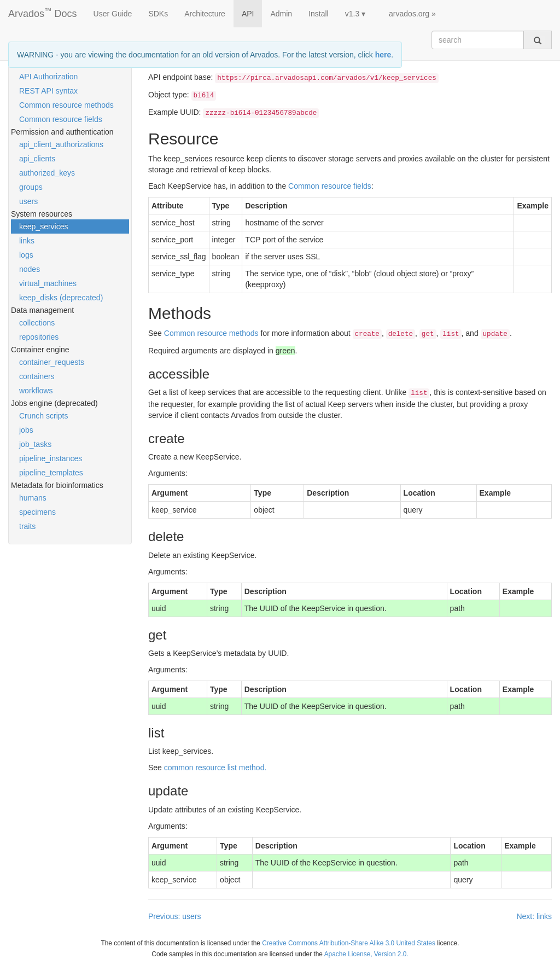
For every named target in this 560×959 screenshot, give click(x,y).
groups (31, 187)
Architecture (205, 14)
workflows (36, 391)
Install (319, 14)
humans (33, 498)
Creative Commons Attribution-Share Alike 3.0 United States (349, 943)
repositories (39, 337)
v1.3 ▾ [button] (355, 14)
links (27, 241)
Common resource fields (61, 119)
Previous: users (174, 916)
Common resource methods (66, 105)
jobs (26, 430)
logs (26, 255)
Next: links (534, 916)
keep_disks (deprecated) (61, 298)
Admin (281, 14)
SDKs (158, 14)
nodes (30, 269)
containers (37, 376)
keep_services (44, 226)
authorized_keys (47, 173)
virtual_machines (48, 283)
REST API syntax (48, 91)
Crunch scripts (43, 416)
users (28, 201)
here (383, 55)
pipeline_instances (51, 458)
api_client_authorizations (61, 144)
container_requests (52, 362)
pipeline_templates (51, 473)
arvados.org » (412, 14)
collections (37, 323)
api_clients (37, 159)
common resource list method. (215, 768)
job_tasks (35, 444)
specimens (37, 512)
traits (27, 526)
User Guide (113, 14)
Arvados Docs (43, 11)
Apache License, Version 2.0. (366, 954)
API (248, 14)
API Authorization (48, 77)
